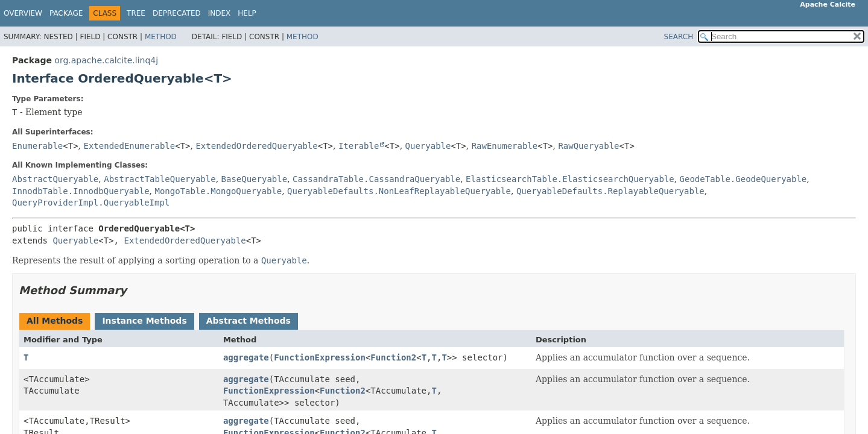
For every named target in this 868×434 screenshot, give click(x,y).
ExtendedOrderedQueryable (256, 146)
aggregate (246, 357)
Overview (23, 13)
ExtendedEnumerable (130, 146)
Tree (136, 13)
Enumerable (37, 146)
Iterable (359, 146)
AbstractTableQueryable (160, 179)
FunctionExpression (320, 357)
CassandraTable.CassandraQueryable (376, 179)
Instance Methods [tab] (144, 321)
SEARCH (679, 37)
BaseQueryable (255, 179)
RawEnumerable (505, 146)
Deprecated (177, 13)
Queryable (428, 146)
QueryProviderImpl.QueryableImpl (91, 203)
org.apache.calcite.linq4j (106, 60)
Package (66, 13)
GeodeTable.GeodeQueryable (743, 179)
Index (220, 13)
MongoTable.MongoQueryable (218, 191)
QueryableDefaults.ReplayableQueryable (610, 191)
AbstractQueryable (55, 179)
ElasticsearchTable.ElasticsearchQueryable (570, 179)
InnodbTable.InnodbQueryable (81, 191)
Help (247, 13)
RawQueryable (588, 146)
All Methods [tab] (55, 321)
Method (161, 37)
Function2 (393, 357)
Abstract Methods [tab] (249, 321)
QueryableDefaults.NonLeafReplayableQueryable (399, 191)
